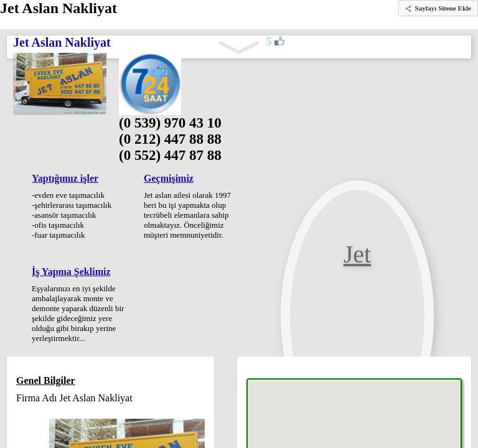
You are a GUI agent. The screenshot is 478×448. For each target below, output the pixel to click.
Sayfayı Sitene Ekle (443, 8)
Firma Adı (36, 398)
